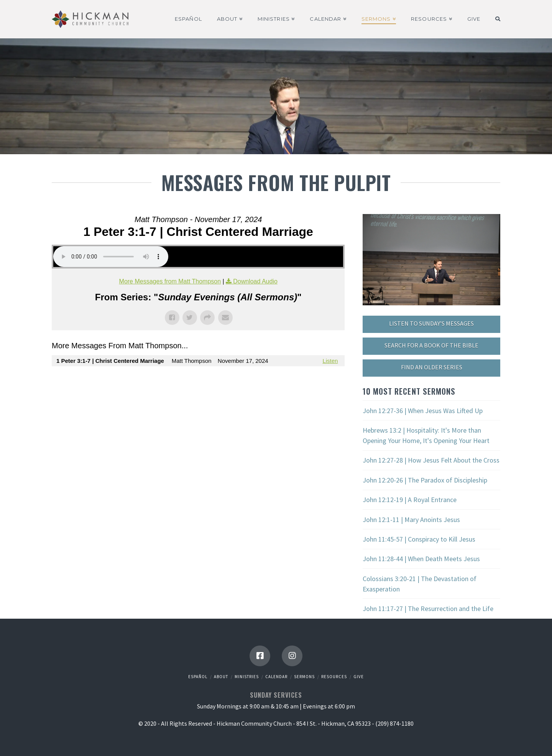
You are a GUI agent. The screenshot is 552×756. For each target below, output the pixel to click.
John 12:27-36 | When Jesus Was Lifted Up (423, 411)
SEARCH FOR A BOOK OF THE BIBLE (431, 345)
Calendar (276, 677)
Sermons (304, 677)
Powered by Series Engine (316, 382)
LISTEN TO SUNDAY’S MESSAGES (431, 323)
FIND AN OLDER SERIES (432, 367)
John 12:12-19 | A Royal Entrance (410, 500)
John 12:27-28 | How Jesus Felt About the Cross (431, 460)
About (221, 677)
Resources (334, 677)
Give (359, 677)
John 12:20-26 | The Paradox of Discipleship (425, 480)
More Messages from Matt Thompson (170, 281)
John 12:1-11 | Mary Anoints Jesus (411, 520)
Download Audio (255, 281)
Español (198, 677)
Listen (330, 361)
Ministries (247, 677)
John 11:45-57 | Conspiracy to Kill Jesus (419, 539)
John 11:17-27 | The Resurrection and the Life (428, 609)
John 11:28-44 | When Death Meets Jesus (421, 559)
